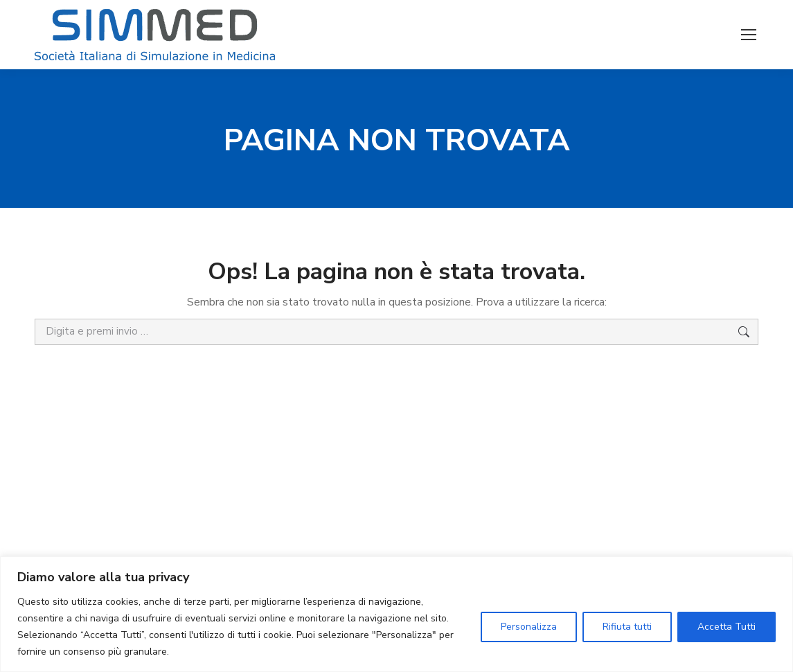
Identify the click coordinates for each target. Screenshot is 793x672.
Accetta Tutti (727, 627)
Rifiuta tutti (627, 627)
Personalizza (529, 627)
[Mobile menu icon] (749, 35)
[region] (396, 614)
